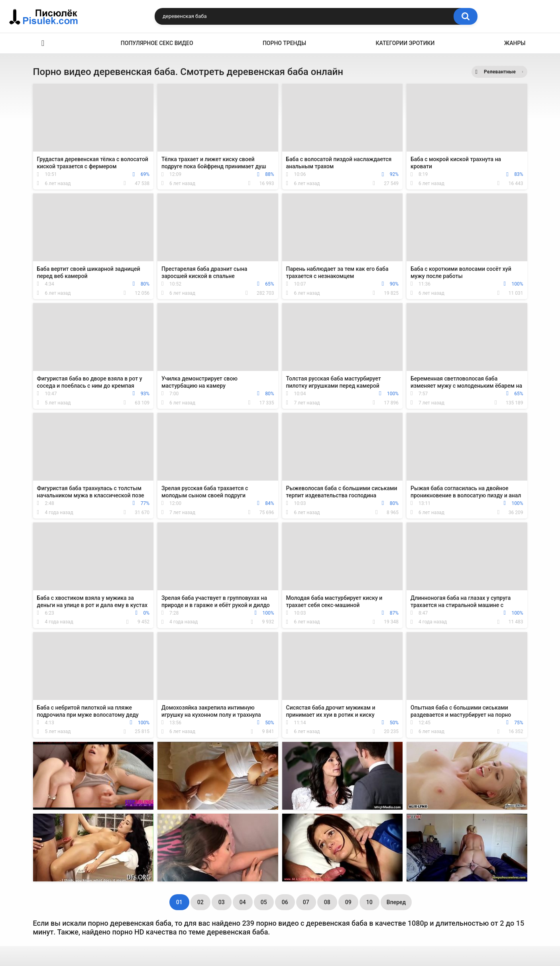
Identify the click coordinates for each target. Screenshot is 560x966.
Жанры (515, 43)
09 (348, 902)
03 (222, 902)
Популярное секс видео (157, 43)
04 (243, 902)
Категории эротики (405, 43)
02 (200, 902)
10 (369, 902)
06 (285, 902)
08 (327, 902)
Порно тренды (284, 43)
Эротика (43, 43)
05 (264, 902)
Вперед (396, 902)
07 (306, 902)
